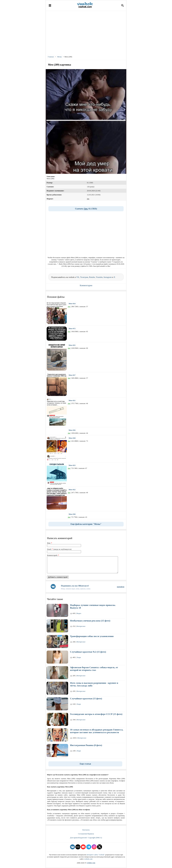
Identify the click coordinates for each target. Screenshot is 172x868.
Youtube (99, 277)
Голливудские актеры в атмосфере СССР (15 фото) (96, 714)
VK (78, 277)
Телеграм (84, 277)
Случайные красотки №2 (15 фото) (88, 652)
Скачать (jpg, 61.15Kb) (86, 209)
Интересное (81, 626)
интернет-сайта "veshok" (96, 855)
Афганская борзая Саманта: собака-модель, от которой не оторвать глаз (94, 669)
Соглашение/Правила (86, 834)
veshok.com (88, 859)
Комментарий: (53, 555)
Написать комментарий (60, 538)
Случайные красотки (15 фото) (86, 699)
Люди (79, 657)
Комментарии (86, 285)
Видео (79, 613)
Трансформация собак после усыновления (92, 636)
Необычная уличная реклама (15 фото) (90, 621)
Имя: (50, 543)
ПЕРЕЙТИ (121, 587)
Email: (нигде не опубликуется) (59, 549)
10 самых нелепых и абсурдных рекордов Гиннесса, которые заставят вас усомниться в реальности (97, 731)
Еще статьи (85, 764)
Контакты (86, 830)
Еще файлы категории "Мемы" (86, 524)
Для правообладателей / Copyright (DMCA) (86, 838)
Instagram (108, 277)
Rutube (92, 277)
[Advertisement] (86, 32)
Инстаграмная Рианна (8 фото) (86, 745)
